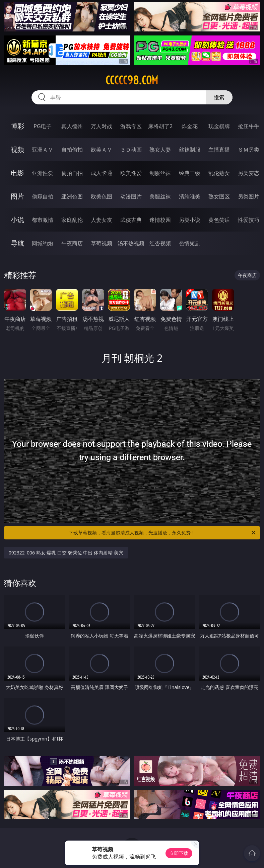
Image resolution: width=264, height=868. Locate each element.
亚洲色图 (72, 196)
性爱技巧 (249, 220)
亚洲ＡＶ (43, 150)
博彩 (17, 126)
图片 (17, 196)
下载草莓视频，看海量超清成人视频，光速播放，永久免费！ (163, 533)
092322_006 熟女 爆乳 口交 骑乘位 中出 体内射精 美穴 (66, 553)
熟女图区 (219, 196)
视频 (17, 149)
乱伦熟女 (219, 173)
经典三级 (190, 173)
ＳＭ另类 (249, 150)
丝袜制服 (190, 150)
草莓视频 (102, 243)
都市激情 (43, 220)
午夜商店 (72, 243)
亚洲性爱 (43, 173)
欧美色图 (102, 196)
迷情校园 (160, 220)
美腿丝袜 (160, 196)
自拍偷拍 (72, 150)
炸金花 (190, 126)
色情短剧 (190, 243)
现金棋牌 (219, 126)
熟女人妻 (160, 150)
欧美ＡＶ (102, 150)
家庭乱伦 (72, 220)
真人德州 (72, 126)
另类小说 (190, 220)
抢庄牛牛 (249, 126)
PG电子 (42, 126)
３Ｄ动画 (131, 150)
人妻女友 (102, 220)
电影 (17, 173)
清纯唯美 (190, 196)
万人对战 (102, 126)
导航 (17, 243)
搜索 (219, 97)
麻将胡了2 (160, 126)
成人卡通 (102, 173)
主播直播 (219, 150)
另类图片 (249, 196)
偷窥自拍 (43, 196)
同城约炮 (43, 243)
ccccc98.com (132, 80)
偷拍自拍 (72, 173)
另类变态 (249, 173)
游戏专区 (131, 126)
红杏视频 (160, 243)
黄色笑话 (219, 220)
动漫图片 (131, 196)
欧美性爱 (131, 173)
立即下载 (179, 853)
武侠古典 (131, 220)
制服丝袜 (160, 173)
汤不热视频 (131, 243)
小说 (17, 220)
